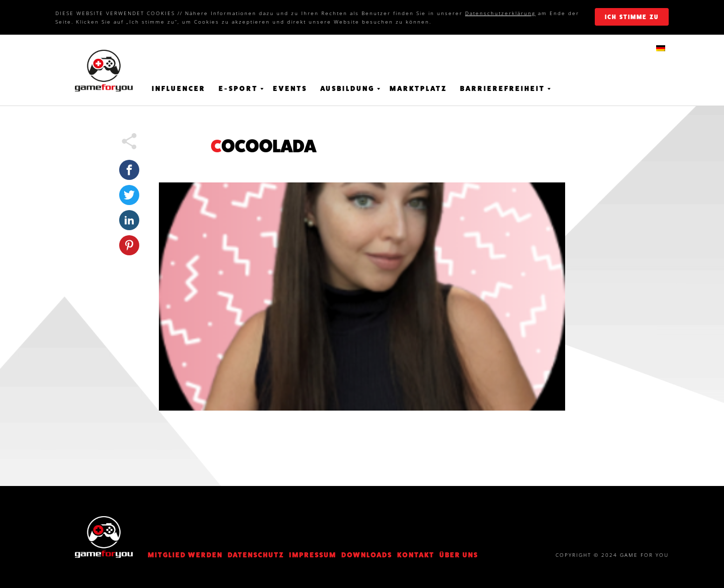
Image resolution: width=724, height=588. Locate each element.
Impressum (313, 555)
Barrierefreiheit (503, 88)
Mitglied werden (185, 555)
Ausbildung (347, 88)
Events (290, 88)
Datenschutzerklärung (500, 13)
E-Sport (238, 88)
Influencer (179, 88)
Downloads (367, 555)
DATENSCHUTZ (256, 555)
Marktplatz (418, 88)
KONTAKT (416, 555)
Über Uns (459, 555)
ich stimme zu (632, 17)
